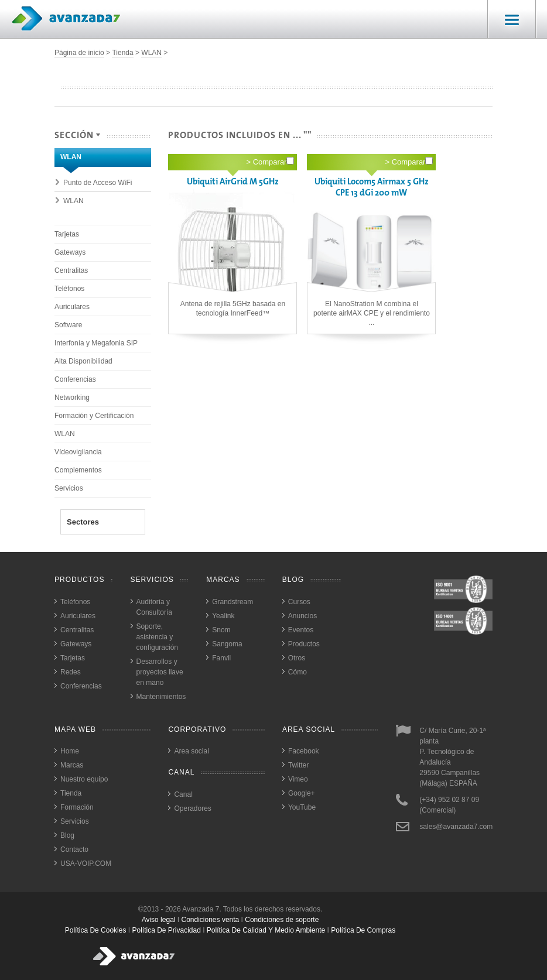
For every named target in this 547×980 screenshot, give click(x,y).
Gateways (70, 252)
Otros (297, 658)
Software (68, 325)
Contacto (74, 849)
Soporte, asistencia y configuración (157, 637)
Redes (71, 672)
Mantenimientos (161, 697)
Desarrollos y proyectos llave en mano (160, 672)
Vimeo (298, 779)
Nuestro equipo (84, 779)
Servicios (69, 488)
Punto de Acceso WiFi (98, 183)
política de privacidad (166, 930)
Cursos (299, 602)
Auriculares (72, 307)
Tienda (122, 53)
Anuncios (302, 616)
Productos (304, 644)
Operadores (192, 808)
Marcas (72, 765)
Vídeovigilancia (78, 452)
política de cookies (96, 930)
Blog (67, 835)
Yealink (223, 616)
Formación (77, 807)
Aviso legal (159, 920)
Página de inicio (79, 53)
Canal (183, 794)
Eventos (301, 630)
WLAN (151, 53)
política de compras (363, 930)
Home (70, 751)
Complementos (78, 470)
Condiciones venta (211, 920)
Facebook (304, 751)
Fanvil (221, 658)
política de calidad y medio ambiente (266, 930)
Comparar (274, 162)
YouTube (302, 807)
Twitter (298, 765)
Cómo (298, 672)
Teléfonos (69, 289)
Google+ (302, 793)
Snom (221, 630)
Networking (72, 398)
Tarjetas (67, 234)
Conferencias (75, 379)
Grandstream (233, 602)
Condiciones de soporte (282, 920)
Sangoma (227, 644)
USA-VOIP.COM (86, 864)
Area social (191, 751)
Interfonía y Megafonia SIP (96, 343)
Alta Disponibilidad (83, 361)
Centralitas (71, 270)
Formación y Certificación (94, 416)
